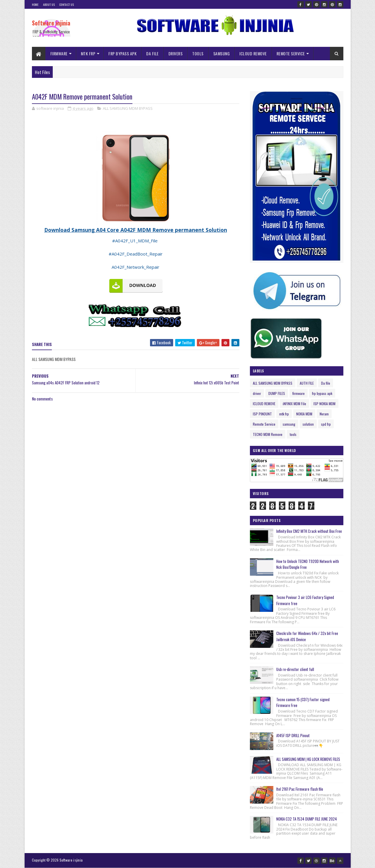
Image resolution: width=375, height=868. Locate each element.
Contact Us (67, 5)
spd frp (326, 424)
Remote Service (264, 424)
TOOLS (198, 53)
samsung (289, 424)
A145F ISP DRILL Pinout (293, 735)
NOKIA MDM (304, 414)
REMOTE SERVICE (291, 53)
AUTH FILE (307, 383)
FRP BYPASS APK (122, 53)
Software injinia (51, 23)
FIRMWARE (59, 53)
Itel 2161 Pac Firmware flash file (300, 789)
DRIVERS (176, 53)
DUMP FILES (277, 393)
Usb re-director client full (295, 669)
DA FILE (152, 53)
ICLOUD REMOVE (253, 53)
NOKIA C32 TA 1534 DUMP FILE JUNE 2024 (307, 819)
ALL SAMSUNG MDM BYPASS (128, 108)
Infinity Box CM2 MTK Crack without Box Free (309, 531)
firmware (299, 393)
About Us (49, 5)
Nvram (324, 414)
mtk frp (284, 414)
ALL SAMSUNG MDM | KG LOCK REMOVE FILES (308, 759)
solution (308, 424)
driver (257, 393)
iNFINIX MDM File (294, 404)
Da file (326, 383)
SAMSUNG (222, 53)
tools (293, 434)
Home (35, 5)
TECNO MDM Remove (268, 434)
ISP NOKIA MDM (324, 404)
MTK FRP (88, 53)
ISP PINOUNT (262, 414)
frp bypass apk (322, 393)
